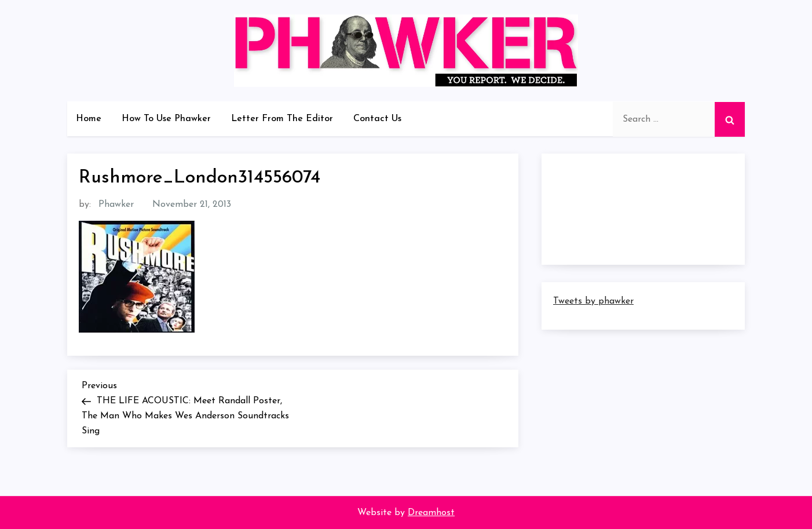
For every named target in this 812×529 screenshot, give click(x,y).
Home (89, 119)
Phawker (116, 205)
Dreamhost (431, 513)
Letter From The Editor (282, 119)
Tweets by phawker (593, 301)
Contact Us (377, 119)
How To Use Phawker (166, 119)
